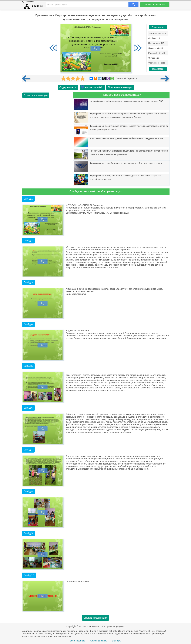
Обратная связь (99, 641)
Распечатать (158, 27)
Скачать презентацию (36, 95)
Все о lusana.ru (77, 641)
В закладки (158, 69)
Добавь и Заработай (155, 5)
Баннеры (117, 641)
